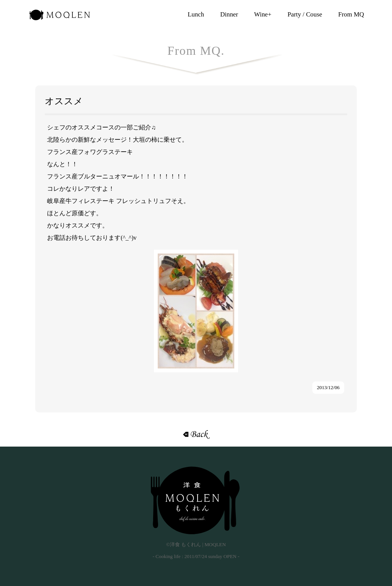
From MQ (351, 14)
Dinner (229, 14)
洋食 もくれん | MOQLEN (60, 17)
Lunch (196, 14)
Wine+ (263, 14)
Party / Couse (305, 14)
